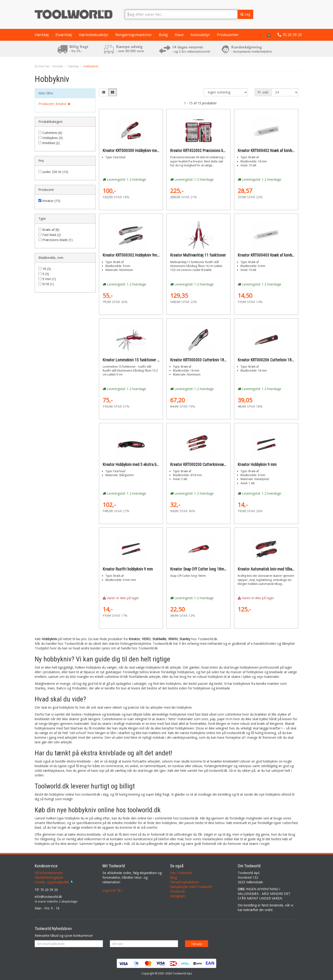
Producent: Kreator (54, 104)
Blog (173, 877)
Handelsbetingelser (49, 877)
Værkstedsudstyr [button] (94, 35)
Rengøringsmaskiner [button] (134, 35)
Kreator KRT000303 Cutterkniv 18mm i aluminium (210, 360)
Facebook (177, 891)
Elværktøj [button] (64, 35)
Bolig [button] (163, 35)
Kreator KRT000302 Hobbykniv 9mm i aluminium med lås (148, 255)
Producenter (228, 35)
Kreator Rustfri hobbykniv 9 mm (128, 569)
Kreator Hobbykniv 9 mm (257, 465)
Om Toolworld (181, 873)
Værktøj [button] (42, 35)
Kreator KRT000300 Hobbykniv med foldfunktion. (142, 151)
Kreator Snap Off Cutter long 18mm (199, 569)
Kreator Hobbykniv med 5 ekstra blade (133, 465)
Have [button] (179, 35)
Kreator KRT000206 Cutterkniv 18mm (268, 360)
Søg (245, 14)
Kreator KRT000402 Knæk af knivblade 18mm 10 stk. (280, 151)
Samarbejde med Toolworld (191, 887)
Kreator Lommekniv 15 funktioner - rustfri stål (140, 360)
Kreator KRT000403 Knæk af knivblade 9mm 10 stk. (279, 255)
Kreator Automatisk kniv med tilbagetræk (271, 569)
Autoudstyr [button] (200, 35)
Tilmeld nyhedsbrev (184, 882)
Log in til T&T (113, 890)
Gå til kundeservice (49, 873)
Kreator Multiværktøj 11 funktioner (198, 255)
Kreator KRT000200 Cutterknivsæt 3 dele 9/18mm (210, 465)
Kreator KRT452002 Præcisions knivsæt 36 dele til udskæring (219, 151)
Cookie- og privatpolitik (54, 882)
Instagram (178, 896)
